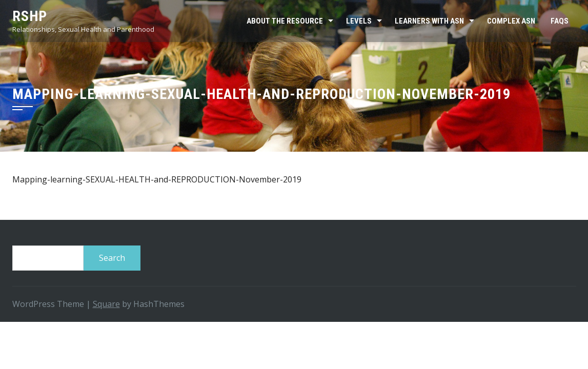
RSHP (30, 16)
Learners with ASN (429, 21)
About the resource (285, 21)
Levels (359, 21)
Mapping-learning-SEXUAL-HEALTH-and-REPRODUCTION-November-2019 (157, 179)
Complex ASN (511, 21)
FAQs (560, 21)
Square (106, 304)
